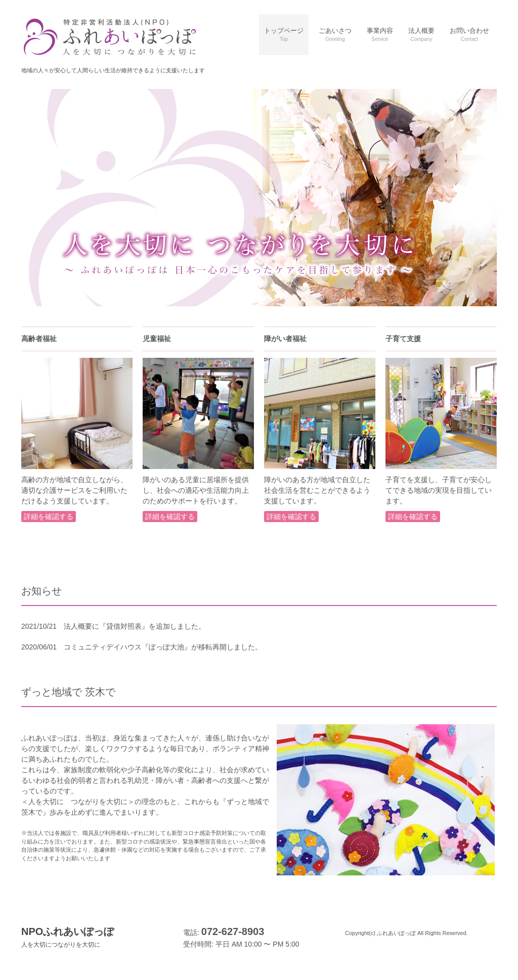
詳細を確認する (49, 517)
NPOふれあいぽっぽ (68, 937)
